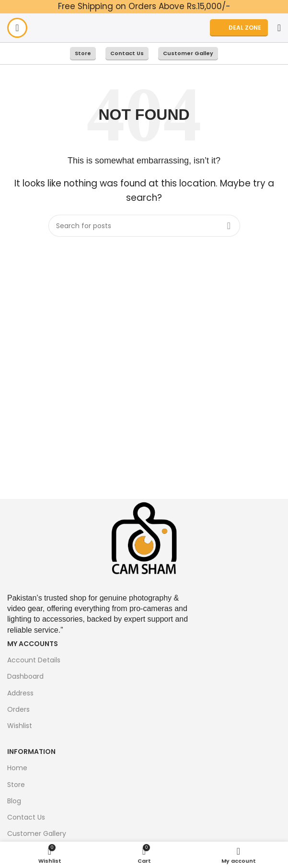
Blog (14, 801)
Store (83, 53)
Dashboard (25, 676)
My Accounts (33, 644)
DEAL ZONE (239, 28)
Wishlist (20, 726)
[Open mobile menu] (17, 28)
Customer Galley (188, 53)
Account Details (34, 660)
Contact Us (127, 53)
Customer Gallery (37, 833)
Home (17, 768)
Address (20, 693)
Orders (18, 709)
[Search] (279, 28)
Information (31, 752)
